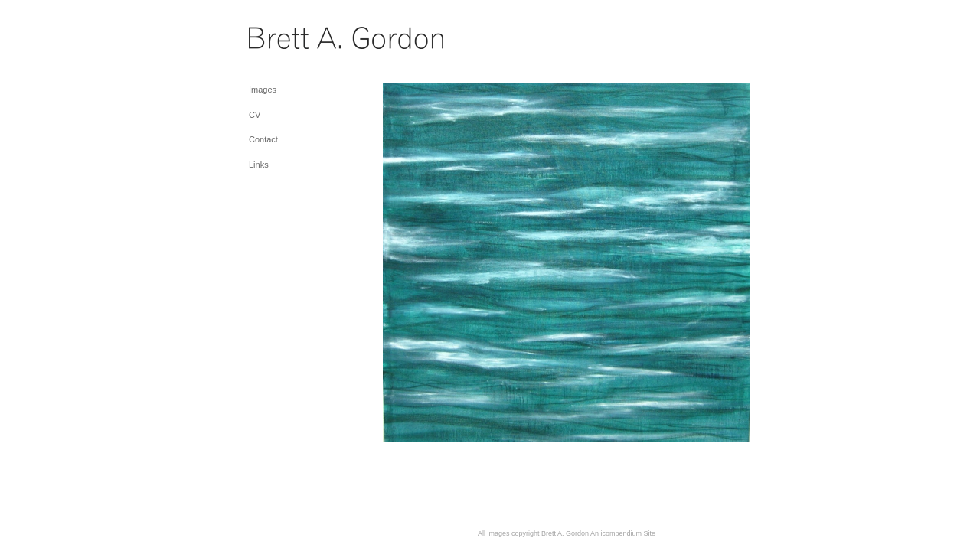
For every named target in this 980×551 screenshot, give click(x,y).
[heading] (287, 41)
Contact (263, 139)
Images (263, 90)
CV (255, 115)
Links (259, 165)
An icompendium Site (623, 533)
